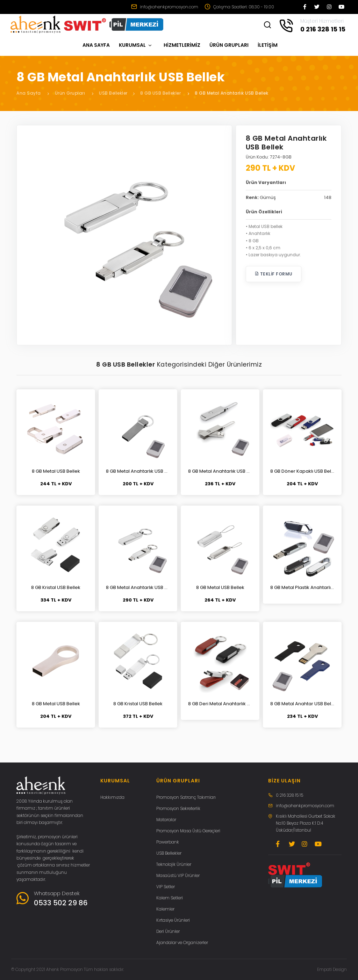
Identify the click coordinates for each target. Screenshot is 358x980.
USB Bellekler (113, 93)
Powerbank (168, 842)
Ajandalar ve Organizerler (182, 942)
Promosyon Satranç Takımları (186, 797)
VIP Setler (166, 887)
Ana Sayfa (29, 93)
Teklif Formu (274, 274)
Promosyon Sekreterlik (178, 808)
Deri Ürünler (168, 931)
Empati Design (332, 969)
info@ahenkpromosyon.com (165, 7)
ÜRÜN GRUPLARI (229, 45)
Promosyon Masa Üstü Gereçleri (188, 831)
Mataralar (166, 820)
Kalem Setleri (170, 898)
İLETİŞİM (268, 45)
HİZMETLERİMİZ (182, 45)
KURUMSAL (136, 45)
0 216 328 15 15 (289, 795)
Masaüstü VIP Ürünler (178, 875)
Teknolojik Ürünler (174, 864)
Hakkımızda (112, 797)
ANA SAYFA (96, 45)
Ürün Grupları (70, 93)
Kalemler (165, 909)
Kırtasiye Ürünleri (173, 920)
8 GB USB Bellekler (160, 93)
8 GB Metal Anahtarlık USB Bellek (231, 93)
